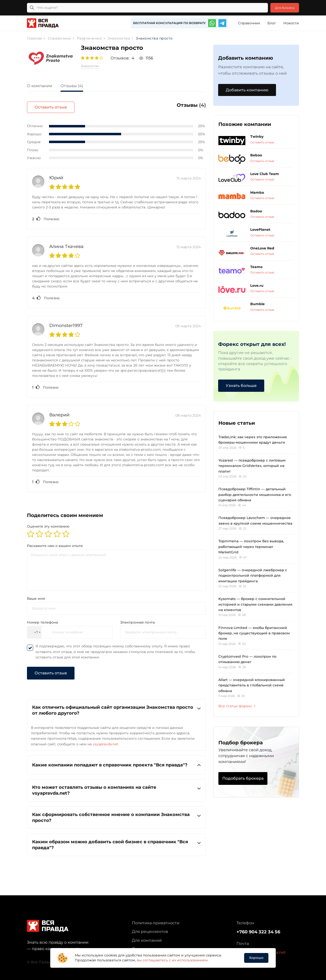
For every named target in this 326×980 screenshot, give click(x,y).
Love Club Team (265, 174)
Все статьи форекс (237, 706)
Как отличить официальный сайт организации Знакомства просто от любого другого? (116, 707)
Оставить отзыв (182, 107)
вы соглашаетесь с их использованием (172, 960)
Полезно (46, 216)
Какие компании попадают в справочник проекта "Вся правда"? (116, 762)
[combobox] (34, 629)
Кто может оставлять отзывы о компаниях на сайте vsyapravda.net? (116, 787)
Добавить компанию (247, 90)
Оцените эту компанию (48, 523)
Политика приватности (156, 920)
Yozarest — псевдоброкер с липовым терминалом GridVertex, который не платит (252, 466)
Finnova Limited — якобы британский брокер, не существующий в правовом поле (254, 633)
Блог (272, 23)
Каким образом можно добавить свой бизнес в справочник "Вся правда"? (116, 841)
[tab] (43, 87)
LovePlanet (260, 230)
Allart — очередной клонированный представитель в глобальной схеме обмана (252, 685)
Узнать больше (241, 386)
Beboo (256, 155)
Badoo (256, 211)
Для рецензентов (150, 929)
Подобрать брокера (243, 778)
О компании (40, 86)
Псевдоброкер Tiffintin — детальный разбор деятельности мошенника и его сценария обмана (255, 495)
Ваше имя (36, 595)
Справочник (249, 23)
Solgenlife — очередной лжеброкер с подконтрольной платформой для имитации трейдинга (253, 576)
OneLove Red (262, 248)
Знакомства (90, 66)
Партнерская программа (157, 946)
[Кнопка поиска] (32, 8)
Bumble (257, 304)
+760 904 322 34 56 (258, 929)
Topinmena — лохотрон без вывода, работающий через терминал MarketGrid (251, 547)
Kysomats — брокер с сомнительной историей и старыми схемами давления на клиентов (255, 605)
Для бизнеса (281, 8)
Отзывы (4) (72, 86)
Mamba (257, 192)
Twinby (257, 137)
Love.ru (257, 286)
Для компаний (147, 937)
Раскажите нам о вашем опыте (55, 543)
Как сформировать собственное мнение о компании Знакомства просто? (116, 814)
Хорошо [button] (256, 958)
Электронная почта (137, 619)
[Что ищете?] (144, 8)
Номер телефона (42, 619)
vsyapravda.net (105, 741)
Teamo (256, 267)
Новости (291, 23)
